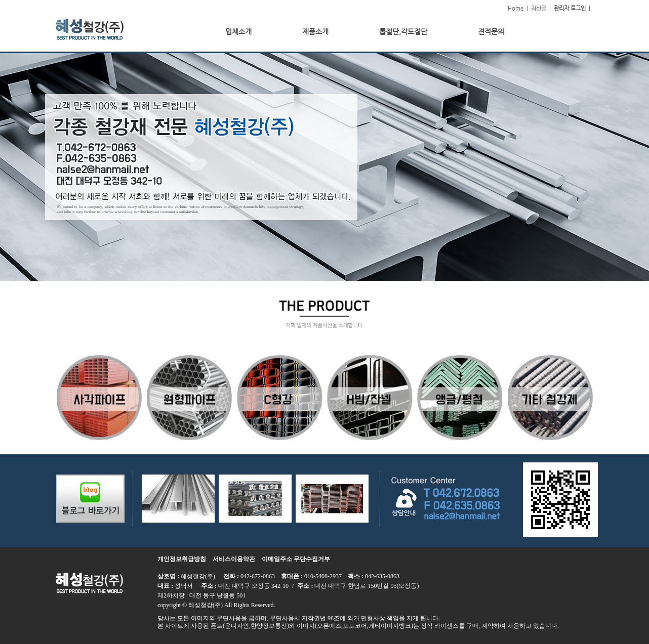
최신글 (539, 8)
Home (516, 8)
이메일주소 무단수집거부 (296, 559)
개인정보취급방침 (182, 559)
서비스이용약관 (234, 559)
